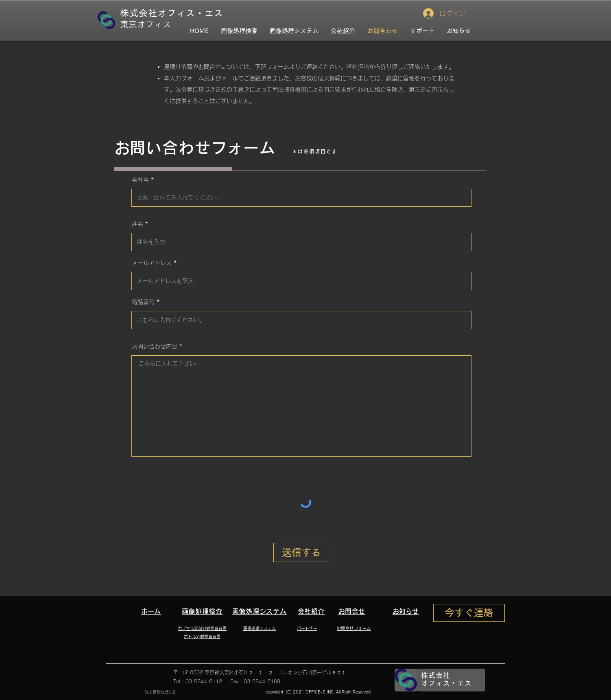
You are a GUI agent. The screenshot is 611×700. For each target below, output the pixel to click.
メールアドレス (152, 263)
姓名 (137, 224)
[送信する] (301, 552)
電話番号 (143, 302)
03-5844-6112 (204, 681)
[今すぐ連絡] (469, 613)
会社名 (140, 180)
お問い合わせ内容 (155, 346)
